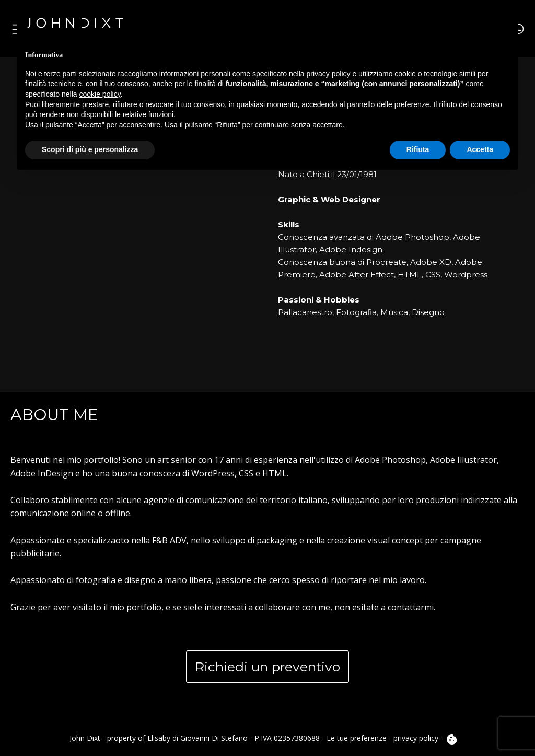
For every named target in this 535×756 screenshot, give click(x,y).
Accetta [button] (480, 149)
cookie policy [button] (100, 94)
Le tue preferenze (357, 738)
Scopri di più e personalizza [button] (90, 149)
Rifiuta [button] (418, 149)
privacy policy (416, 738)
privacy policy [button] (329, 74)
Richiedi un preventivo (267, 667)
